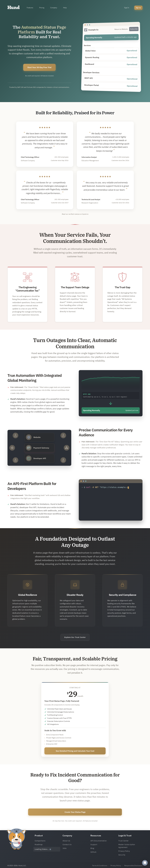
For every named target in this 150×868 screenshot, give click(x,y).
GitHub (93, 852)
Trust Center (124, 841)
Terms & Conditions (100, 866)
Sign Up (138, 8)
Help (65, 8)
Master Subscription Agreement (127, 846)
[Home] (14, 8)
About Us (66, 841)
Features (30, 8)
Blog (92, 848)
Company (54, 8)
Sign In (127, 8)
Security (122, 855)
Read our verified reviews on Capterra (75, 214)
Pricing (42, 8)
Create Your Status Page (75, 812)
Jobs (65, 848)
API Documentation (99, 841)
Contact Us (67, 844)
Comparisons (40, 841)
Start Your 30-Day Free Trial (39, 67)
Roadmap (39, 844)
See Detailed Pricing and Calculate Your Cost (75, 751)
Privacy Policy (124, 851)
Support (94, 844)
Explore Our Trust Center (75, 637)
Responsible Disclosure (133, 866)
